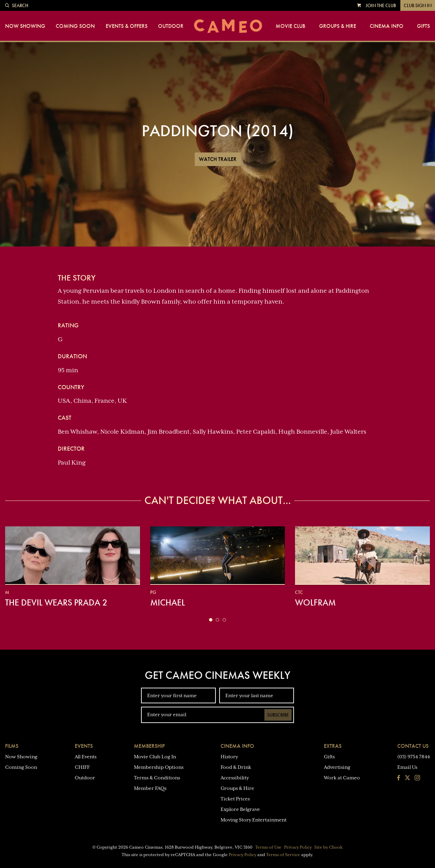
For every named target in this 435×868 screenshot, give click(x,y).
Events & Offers (127, 26)
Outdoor (171, 26)
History (229, 757)
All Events (86, 757)
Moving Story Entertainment (254, 820)
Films (12, 746)
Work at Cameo (342, 778)
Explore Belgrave (240, 809)
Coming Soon (75, 26)
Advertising (337, 767)
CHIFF (82, 767)
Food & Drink (236, 767)
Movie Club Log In (155, 757)
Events (84, 746)
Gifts (423, 26)
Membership (149, 746)
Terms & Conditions (157, 778)
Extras (333, 746)
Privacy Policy (298, 847)
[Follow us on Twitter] (407, 778)
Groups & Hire (338, 26)
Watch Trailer (218, 159)
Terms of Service (283, 855)
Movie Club (290, 26)
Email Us (407, 767)
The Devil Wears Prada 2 (56, 602)
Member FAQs (150, 788)
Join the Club (381, 5)
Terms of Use (268, 847)
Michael (168, 602)
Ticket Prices (235, 799)
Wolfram (315, 602)
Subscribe (278, 715)
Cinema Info (387, 26)
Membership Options (159, 767)
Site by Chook (328, 847)
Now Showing (25, 26)
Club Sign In (418, 5)
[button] (211, 620)
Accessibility (235, 778)
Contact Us (413, 746)
